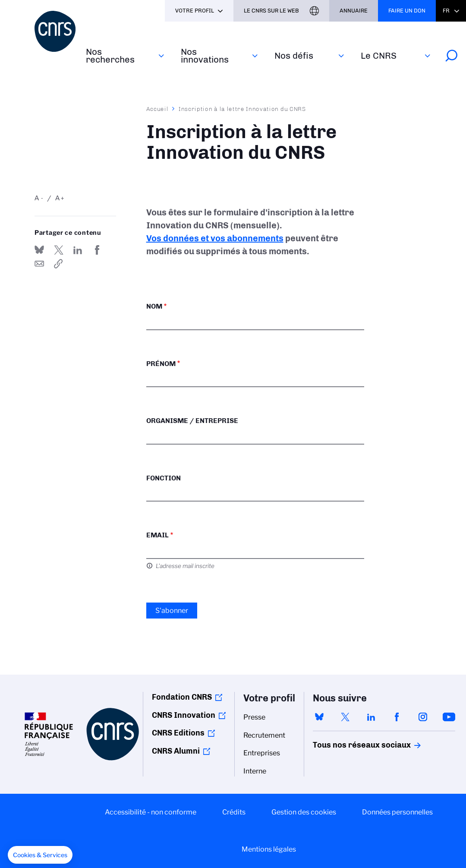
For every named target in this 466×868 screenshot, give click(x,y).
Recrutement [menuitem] (264, 735)
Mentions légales (269, 849)
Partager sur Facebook (97, 250)
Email (157, 535)
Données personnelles (397, 812)
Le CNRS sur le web (271, 11)
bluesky (319, 717)
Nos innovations (205, 55)
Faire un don (407, 11)
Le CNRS (379, 55)
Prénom (161, 364)
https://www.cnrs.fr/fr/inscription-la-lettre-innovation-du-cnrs (59, 264)
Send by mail (39, 264)
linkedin (371, 717)
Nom (154, 306)
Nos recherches (110, 55)
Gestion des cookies (304, 812)
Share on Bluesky (39, 250)
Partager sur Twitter (59, 250)
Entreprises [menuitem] (262, 753)
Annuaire (354, 11)
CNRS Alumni (176, 751)
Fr (446, 11)
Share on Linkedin (78, 250)
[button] (40, 855)
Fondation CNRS (182, 697)
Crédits (234, 812)
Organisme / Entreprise (192, 421)
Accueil (157, 109)
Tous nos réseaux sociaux (347, 745)
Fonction (164, 478)
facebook (397, 717)
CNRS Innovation (184, 715)
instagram (423, 717)
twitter (345, 717)
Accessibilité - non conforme (151, 812)
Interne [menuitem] (255, 771)
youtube (449, 717)
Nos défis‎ (294, 55)
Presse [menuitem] (254, 717)
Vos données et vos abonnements (215, 238)
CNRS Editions (178, 733)
